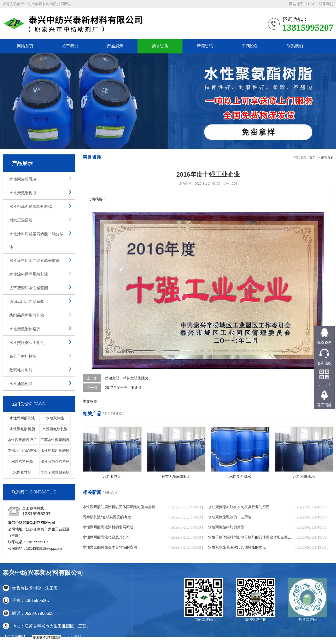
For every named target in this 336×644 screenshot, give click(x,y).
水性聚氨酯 (55, 418)
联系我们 (326, 4)
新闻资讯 (205, 46)
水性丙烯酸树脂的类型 (226, 527)
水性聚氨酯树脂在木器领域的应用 (110, 547)
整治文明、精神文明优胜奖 (127, 378)
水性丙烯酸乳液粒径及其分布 (106, 537)
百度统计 (73, 637)
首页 (312, 157)
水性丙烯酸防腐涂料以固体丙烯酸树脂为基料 (119, 507)
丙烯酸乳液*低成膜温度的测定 (107, 517)
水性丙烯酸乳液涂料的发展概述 (108, 527)
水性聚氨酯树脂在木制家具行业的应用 (239, 507)
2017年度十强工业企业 (123, 388)
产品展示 (115, 46)
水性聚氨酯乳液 (55, 429)
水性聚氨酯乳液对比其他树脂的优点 (237, 547)
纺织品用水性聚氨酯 (27, 301)
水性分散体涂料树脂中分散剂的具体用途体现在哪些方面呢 (252, 537)
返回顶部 (324, 405)
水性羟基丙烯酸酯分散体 (31, 206)
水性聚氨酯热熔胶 (25, 329)
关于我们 (70, 46)
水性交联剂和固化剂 (27, 343)
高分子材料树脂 (23, 356)
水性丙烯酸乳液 (23, 179)
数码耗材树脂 (21, 370)
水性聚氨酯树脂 (23, 193)
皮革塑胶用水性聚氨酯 (29, 288)
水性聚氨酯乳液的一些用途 (230, 517)
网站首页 (25, 46)
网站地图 (297, 4)
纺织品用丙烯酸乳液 (27, 315)
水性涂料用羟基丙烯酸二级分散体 (36, 240)
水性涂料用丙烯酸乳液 (29, 274)
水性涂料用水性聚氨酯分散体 (35, 260)
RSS (312, 4)
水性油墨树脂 (21, 384)
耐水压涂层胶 (21, 220)
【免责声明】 (15, 637)
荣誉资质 (160, 46)
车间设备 (250, 46)
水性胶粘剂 (22, 472)
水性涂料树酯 (22, 461)
